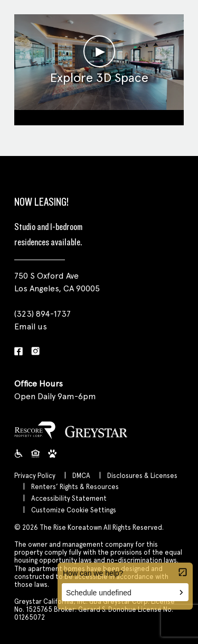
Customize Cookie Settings (74, 510)
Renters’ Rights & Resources (75, 487)
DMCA (81, 476)
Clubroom (99, 116)
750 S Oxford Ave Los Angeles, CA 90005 (57, 282)
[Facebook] (18, 352)
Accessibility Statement (69, 498)
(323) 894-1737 (43, 314)
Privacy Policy (35, 476)
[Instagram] (35, 352)
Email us (31, 326)
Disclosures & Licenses (142, 476)
